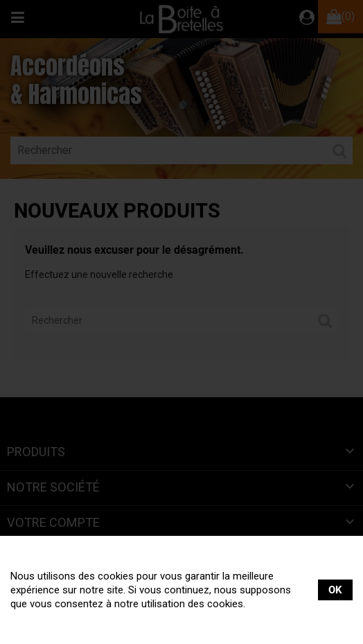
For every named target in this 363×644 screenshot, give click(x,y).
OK (335, 590)
